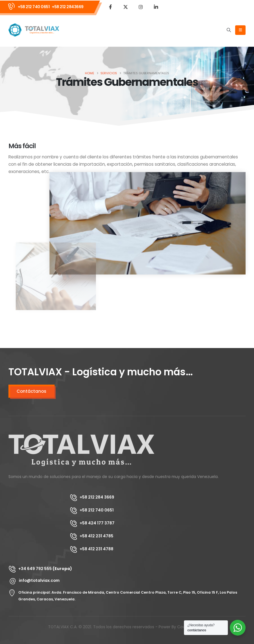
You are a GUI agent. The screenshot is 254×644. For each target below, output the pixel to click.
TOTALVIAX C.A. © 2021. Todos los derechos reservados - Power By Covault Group (127, 627)
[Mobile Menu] (240, 30)
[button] (229, 30)
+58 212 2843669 (68, 7)
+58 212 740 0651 (34, 7)
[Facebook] (110, 7)
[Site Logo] (34, 30)
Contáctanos (32, 391)
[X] (125, 7)
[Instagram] (141, 7)
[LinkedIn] (156, 7)
